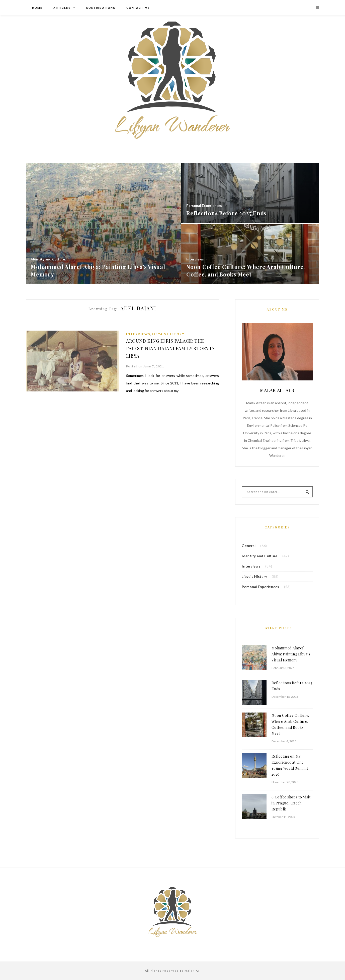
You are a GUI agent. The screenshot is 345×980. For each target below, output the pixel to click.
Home (37, 8)
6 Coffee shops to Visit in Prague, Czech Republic (291, 803)
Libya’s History (168, 334)
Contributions (101, 8)
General (249, 546)
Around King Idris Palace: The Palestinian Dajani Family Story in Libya (171, 348)
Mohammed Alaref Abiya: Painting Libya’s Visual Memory (291, 654)
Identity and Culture (260, 556)
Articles (62, 8)
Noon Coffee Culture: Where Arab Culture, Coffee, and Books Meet (290, 724)
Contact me (138, 8)
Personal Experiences (261, 587)
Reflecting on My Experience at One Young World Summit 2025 (290, 765)
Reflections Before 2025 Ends (292, 686)
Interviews (138, 334)
